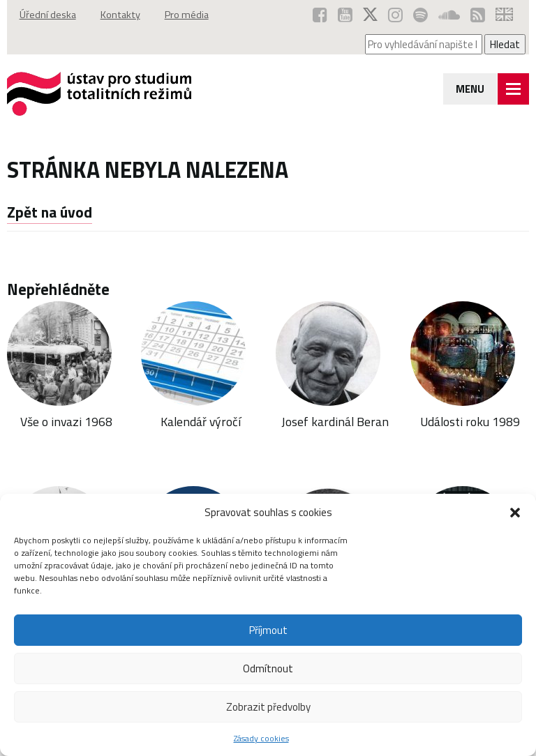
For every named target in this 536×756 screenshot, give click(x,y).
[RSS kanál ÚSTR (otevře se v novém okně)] (478, 15)
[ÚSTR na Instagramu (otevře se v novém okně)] (395, 15)
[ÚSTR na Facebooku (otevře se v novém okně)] (320, 15)
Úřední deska (48, 15)
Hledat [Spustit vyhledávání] (505, 44)
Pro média (187, 15)
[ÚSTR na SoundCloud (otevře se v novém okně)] (449, 15)
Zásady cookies (261, 738)
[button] (515, 513)
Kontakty (120, 15)
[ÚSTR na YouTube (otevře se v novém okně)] (345, 15)
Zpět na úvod (50, 212)
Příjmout (268, 630)
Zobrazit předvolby (268, 707)
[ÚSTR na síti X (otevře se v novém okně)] (370, 15)
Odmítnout (268, 668)
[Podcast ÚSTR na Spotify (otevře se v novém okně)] (420, 15)
